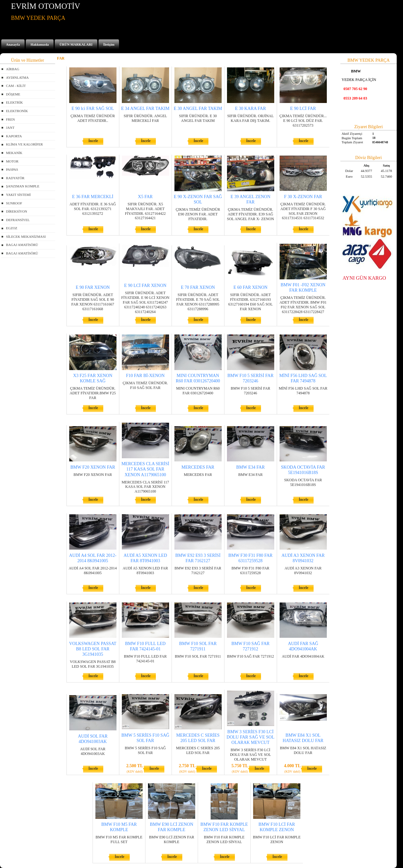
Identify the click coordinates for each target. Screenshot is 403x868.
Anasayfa (13, 44)
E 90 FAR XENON (93, 287)
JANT (10, 128)
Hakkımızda (40, 44)
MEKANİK (14, 153)
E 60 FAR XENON (250, 287)
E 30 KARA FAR (250, 108)
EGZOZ (12, 228)
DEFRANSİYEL (18, 220)
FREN (10, 119)
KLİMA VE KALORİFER (24, 144)
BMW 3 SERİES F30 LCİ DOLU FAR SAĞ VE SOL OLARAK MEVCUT (251, 737)
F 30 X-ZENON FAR (303, 197)
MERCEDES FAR (198, 467)
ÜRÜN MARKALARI (76, 44)
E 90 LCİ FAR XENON (145, 286)
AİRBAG (13, 69)
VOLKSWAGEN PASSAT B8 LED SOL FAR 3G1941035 (93, 649)
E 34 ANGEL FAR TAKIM (145, 108)
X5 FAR (145, 197)
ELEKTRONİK (17, 111)
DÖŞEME (13, 94)
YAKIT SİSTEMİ (18, 195)
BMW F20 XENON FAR (93, 467)
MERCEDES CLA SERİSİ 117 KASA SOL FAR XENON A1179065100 (145, 469)
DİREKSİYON (17, 211)
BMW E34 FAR (250, 467)
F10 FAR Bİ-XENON (145, 376)
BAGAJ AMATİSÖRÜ (22, 245)
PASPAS (12, 169)
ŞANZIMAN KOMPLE (23, 186)
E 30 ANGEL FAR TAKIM (198, 108)
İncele (93, 141)
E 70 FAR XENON (198, 287)
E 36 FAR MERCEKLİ (93, 197)
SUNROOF (14, 203)
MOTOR (12, 161)
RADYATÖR (15, 178)
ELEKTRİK (14, 102)
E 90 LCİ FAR (303, 108)
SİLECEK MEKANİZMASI (26, 237)
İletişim (109, 44)
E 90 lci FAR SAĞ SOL (93, 108)
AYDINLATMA (17, 77)
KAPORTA (14, 136)
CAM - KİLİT (16, 86)
